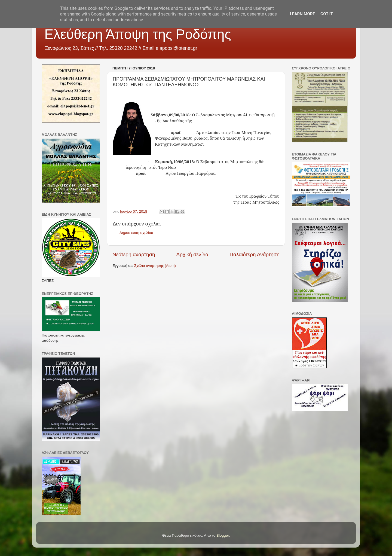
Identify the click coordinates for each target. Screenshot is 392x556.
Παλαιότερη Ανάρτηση (255, 254)
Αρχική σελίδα (192, 254)
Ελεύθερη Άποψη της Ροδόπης (138, 34)
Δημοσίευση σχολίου (136, 233)
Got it (327, 14)
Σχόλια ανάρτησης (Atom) (155, 266)
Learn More (302, 14)
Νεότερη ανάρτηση (134, 254)
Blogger (223, 535)
